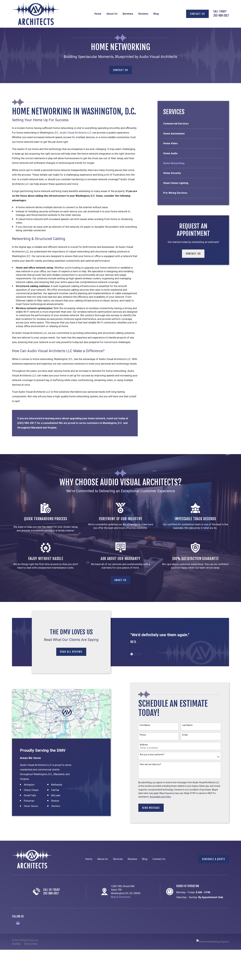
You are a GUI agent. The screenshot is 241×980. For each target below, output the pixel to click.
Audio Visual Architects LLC (76, 133)
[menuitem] (193, 125)
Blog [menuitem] (156, 14)
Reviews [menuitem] (143, 14)
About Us (103, 859)
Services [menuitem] (128, 14)
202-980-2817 (221, 16)
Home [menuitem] (98, 14)
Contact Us (197, 14)
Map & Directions (121, 897)
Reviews (132, 859)
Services (118, 859)
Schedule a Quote (214, 859)
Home (89, 859)
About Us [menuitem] (112, 14)
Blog (145, 859)
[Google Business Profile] (18, 923)
